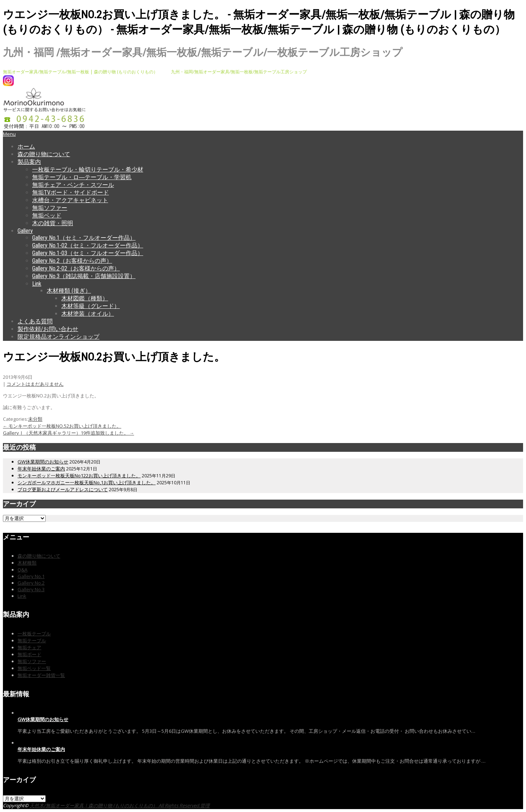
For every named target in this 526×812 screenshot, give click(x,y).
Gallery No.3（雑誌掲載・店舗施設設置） (84, 276)
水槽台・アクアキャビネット (70, 200)
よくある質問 (35, 321)
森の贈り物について (44, 154)
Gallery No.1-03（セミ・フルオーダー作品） (88, 253)
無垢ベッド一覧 (34, 668)
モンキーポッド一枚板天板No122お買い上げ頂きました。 (79, 476)
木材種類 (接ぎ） (69, 291)
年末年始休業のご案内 (41, 469)
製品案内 (29, 162)
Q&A (22, 570)
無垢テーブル (32, 640)
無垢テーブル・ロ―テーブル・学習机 (82, 177)
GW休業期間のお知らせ (43, 462)
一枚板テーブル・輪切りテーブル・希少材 (88, 170)
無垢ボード (29, 654)
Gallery (25, 231)
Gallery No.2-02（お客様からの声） (76, 268)
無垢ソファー (50, 208)
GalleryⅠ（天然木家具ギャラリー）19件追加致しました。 (68, 433)
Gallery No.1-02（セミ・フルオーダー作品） (88, 245)
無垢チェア (29, 647)
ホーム (26, 147)
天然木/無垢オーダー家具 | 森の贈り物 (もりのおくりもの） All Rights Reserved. (115, 805)
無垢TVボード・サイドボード (70, 193)
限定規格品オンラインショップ (58, 337)
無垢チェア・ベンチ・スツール (73, 185)
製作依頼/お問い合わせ (48, 329)
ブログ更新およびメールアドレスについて (63, 489)
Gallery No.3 (31, 589)
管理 (205, 805)
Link (37, 284)
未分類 (35, 419)
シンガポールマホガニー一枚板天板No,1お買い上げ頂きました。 (87, 482)
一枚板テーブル (34, 634)
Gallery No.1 (31, 576)
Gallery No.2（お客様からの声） (72, 261)
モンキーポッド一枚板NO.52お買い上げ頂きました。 (62, 426)
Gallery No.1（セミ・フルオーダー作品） (84, 238)
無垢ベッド (47, 215)
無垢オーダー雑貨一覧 (41, 675)
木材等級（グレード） (91, 306)
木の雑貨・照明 (53, 223)
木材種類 (27, 563)
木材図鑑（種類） (85, 298)
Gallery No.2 (31, 583)
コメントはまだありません (35, 384)
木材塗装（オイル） (88, 314)
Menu (9, 134)
